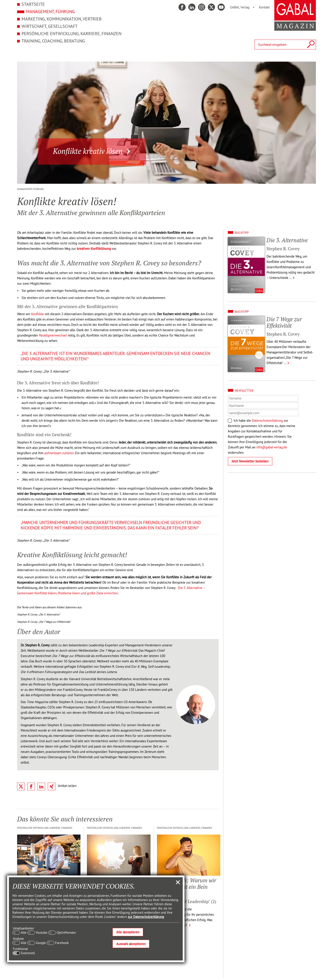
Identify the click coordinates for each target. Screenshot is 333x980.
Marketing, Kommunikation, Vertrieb (62, 19)
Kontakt (264, 7)
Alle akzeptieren (128, 932)
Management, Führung (50, 11)
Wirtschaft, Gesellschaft (50, 26)
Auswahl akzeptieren (131, 944)
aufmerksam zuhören (59, 453)
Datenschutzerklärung (267, 420)
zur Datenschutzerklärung (146, 917)
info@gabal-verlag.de (272, 447)
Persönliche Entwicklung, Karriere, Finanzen (71, 33)
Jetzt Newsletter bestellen (250, 461)
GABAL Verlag (240, 7)
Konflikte (37, 314)
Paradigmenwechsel (53, 335)
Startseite (33, 4)
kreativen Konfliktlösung (94, 249)
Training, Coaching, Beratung (53, 41)
